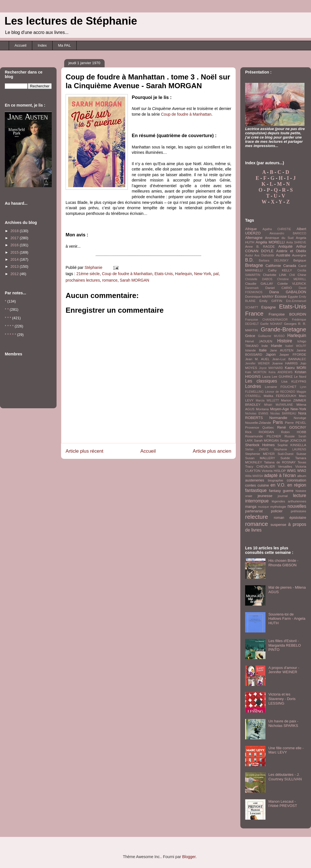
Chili (292, 275)
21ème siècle (88, 274)
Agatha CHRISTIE (277, 229)
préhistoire (298, 511)
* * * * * (10, 335)
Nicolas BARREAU (283, 414)
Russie (290, 436)
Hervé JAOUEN (259, 341)
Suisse (301, 454)
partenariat (254, 511)
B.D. (249, 260)
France (254, 313)
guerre (288, 491)
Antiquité (285, 246)
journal (283, 496)
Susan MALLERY (260, 458)
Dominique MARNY (259, 296)
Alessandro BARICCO (288, 233)
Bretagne (254, 265)
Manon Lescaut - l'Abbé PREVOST (283, 804)
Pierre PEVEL (296, 423)
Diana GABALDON (288, 292)
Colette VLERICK (292, 283)
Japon (271, 354)
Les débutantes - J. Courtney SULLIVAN (285, 777)
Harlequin (183, 274)
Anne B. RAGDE (260, 246)
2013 (15, 266)
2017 (15, 238)
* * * (8, 318)
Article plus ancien (212, 451)
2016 (15, 245)
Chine (302, 275)
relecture (257, 517)
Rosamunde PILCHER (263, 436)
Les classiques (261, 381)
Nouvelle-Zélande (258, 423)
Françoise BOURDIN (287, 314)
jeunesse (265, 496)
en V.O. (278, 485)
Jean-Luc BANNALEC (289, 359)
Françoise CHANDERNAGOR (266, 320)
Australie (283, 255)
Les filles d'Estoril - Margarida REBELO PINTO (285, 645)
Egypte (293, 296)
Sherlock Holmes (260, 445)
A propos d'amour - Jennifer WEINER (284, 670)
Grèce (250, 336)
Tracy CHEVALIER (260, 466)
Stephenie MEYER (260, 454)
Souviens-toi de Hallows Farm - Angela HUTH (287, 619)
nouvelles (297, 506)
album (302, 476)
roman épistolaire (290, 518)
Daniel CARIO (278, 288)
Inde (265, 346)
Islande (250, 350)
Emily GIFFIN (271, 301)
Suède (285, 458)
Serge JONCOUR (293, 440)
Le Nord (300, 376)
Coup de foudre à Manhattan (186, 114)
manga (251, 507)
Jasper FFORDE (293, 354)
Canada (290, 266)
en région (297, 485)
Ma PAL (64, 45)
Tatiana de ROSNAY (280, 462)
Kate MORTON (256, 372)
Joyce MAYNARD (271, 368)
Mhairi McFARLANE (278, 405)
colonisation (296, 480)
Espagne (268, 307)
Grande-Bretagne (283, 329)
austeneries (255, 480)
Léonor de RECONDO (280, 392)
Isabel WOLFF (296, 346)
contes (250, 485)
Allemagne (254, 238)
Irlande (277, 346)
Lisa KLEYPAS (294, 381)
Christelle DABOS (259, 279)
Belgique (300, 260)
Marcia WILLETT (267, 400)
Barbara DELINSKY (274, 261)
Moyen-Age (279, 409)
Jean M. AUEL (257, 359)
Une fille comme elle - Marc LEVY (286, 750)
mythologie (278, 507)
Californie (273, 266)
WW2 (302, 471)
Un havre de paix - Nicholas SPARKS (283, 723)
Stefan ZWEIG (257, 449)
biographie (276, 480)
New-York (203, 274)
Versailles (285, 466)
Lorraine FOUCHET (281, 387)
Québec (268, 427)
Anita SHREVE (296, 242)
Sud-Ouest (286, 454)
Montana (262, 409)
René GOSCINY (292, 427)
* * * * (9, 326)
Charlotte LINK (275, 275)
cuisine (263, 485)
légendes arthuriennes (289, 501)
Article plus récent (84, 451)
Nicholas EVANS (257, 414)
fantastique (256, 490)
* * (7, 309)
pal (216, 274)
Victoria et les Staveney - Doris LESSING (282, 699)
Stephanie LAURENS (290, 449)
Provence (252, 427)
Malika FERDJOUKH (280, 396)
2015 (15, 252)
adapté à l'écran (280, 475)
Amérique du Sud (279, 238)
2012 (15, 274)
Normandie (278, 418)
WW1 (291, 471)
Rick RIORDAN (260, 432)
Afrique (251, 229)
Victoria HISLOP (274, 471)
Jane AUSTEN (282, 350)
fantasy (275, 491)
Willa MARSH (254, 476)
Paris (278, 422)
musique (263, 507)
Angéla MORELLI (270, 242)
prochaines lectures (83, 280)
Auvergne (299, 255)
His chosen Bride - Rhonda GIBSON (283, 563)
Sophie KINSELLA (292, 445)
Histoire (285, 341)
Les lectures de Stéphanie (71, 21)
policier (277, 511)
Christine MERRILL (292, 279)
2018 (15, 231)
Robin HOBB (294, 432)
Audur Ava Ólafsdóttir (260, 255)
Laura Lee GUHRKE (277, 376)
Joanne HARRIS (285, 363)
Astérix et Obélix (291, 251)
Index (42, 45)
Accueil (21, 45)
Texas (302, 462)
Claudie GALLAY (259, 283)
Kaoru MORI (295, 368)
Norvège (300, 418)
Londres (253, 386)
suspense (278, 525)
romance (110, 280)
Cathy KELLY (280, 270)
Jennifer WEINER (257, 363)
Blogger (189, 857)
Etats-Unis (164, 274)
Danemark (252, 288)
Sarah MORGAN (134, 280)
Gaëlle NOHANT (271, 324)
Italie (263, 350)
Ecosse (281, 296)
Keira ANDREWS (281, 372)
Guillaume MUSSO (271, 336)
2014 (15, 259)
